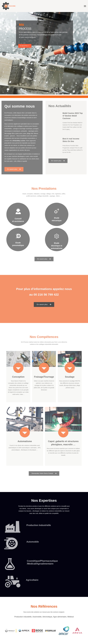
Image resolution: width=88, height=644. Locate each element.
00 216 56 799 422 (46, 295)
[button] (44, 305)
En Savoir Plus (25, 46)
